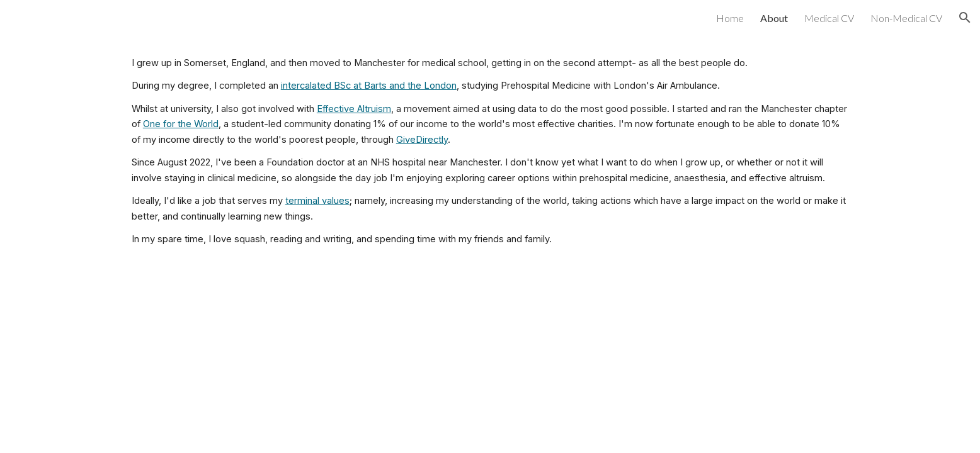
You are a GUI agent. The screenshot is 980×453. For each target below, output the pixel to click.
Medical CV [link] (829, 18)
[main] (490, 151)
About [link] (774, 18)
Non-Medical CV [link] (906, 18)
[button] (965, 18)
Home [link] (730, 18)
